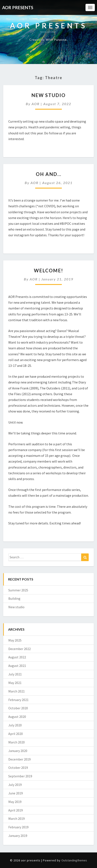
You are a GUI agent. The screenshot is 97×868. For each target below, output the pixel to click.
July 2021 (15, 674)
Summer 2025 (18, 590)
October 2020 (18, 708)
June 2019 (16, 793)
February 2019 (18, 827)
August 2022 (17, 657)
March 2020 (17, 742)
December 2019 (20, 759)
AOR (36, 104)
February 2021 (18, 700)
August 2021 (17, 666)
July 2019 (15, 785)
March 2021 (17, 691)
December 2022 (20, 649)
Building (14, 598)
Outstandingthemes (74, 860)
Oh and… (49, 174)
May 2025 (15, 640)
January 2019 (18, 836)
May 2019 (15, 802)
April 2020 (16, 734)
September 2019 (20, 776)
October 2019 (18, 768)
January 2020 (18, 751)
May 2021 (15, 683)
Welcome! (48, 271)
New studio (48, 95)
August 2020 (17, 717)
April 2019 (16, 810)
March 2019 (17, 819)
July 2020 (15, 725)
